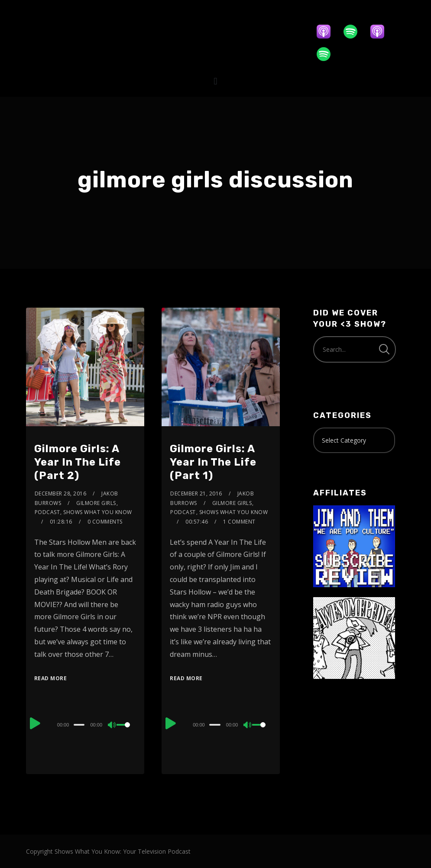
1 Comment (239, 522)
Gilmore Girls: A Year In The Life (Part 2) (78, 462)
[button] (215, 81)
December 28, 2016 (61, 493)
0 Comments (105, 522)
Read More (51, 678)
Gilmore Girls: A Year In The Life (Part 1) (213, 462)
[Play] (35, 723)
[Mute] (112, 726)
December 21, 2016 (196, 493)
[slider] (79, 725)
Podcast (47, 512)
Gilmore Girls (96, 503)
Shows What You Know (98, 512)
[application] (85, 724)
